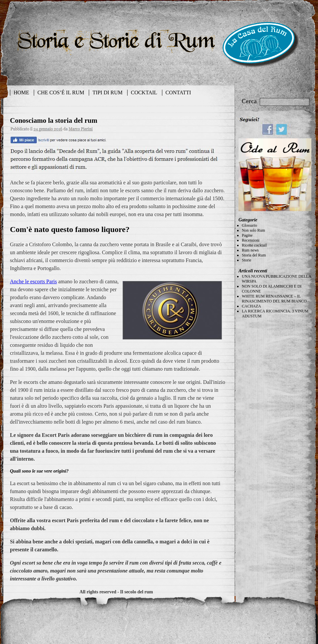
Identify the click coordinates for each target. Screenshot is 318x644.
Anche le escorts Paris (33, 281)
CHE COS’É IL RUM (61, 92)
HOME (21, 92)
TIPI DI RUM (107, 92)
